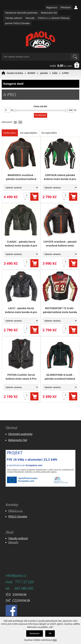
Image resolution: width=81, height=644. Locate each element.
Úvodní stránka (15, 73)
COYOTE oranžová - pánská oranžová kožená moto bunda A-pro (60, 244)
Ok (50, 633)
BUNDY (32, 73)
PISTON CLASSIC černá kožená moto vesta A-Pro (21, 377)
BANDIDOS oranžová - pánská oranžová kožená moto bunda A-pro (21, 177)
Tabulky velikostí (14, 18)
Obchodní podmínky (20, 434)
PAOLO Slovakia (18, 516)
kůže (55, 73)
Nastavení (35, 633)
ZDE (55, 640)
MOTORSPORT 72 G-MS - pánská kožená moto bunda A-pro (60, 310)
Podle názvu (10, 133)
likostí (24, 538)
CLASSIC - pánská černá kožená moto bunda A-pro (21, 243)
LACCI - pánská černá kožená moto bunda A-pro (21, 310)
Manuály (30, 18)
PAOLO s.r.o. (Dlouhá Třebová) (54, 18)
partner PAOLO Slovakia (17, 23)
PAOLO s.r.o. (15, 511)
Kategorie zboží (41, 84)
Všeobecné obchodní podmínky (21, 13)
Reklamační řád (49, 13)
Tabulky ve (14, 538)
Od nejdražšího (49, 133)
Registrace (52, 7)
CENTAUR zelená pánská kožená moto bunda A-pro (60, 177)
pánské (44, 73)
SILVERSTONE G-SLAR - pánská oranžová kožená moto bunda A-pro (60, 377)
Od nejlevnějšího (29, 133)
